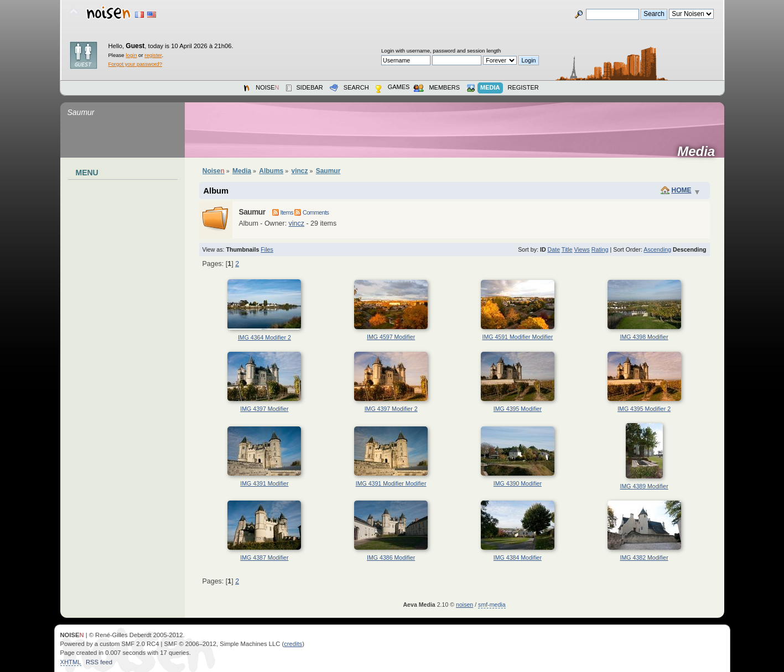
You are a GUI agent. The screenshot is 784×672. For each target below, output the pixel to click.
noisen (464, 605)
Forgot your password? (135, 64)
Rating (600, 249)
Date (554, 249)
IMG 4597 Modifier (391, 337)
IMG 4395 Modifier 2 (644, 409)
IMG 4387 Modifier (264, 558)
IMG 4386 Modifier (391, 558)
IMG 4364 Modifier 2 (264, 337)
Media (700, 152)
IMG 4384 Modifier (518, 558)
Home (682, 190)
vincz (297, 223)
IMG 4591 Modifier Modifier (517, 337)
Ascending (657, 249)
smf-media (492, 605)
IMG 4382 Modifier (644, 558)
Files (267, 249)
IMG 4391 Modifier (264, 483)
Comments (311, 212)
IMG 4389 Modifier (644, 486)
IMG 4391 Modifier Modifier (391, 483)
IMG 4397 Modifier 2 (391, 409)
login (131, 55)
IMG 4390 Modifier (518, 483)
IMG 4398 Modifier (644, 337)
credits (293, 644)
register (153, 55)
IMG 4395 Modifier (518, 409)
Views (582, 249)
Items (283, 212)
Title (567, 249)
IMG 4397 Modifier (264, 409)
